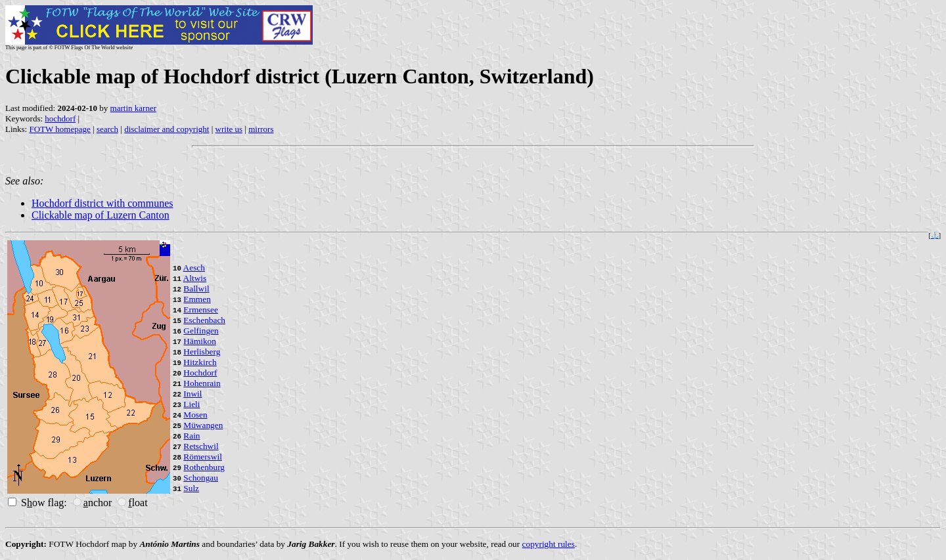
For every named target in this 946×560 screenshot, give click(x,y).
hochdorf (60, 118)
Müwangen (203, 425)
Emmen (197, 299)
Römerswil (203, 457)
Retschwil (201, 446)
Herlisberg (202, 352)
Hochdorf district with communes (102, 203)
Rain (191, 436)
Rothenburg (204, 467)
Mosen (195, 415)
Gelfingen (201, 331)
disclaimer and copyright (167, 129)
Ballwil (196, 289)
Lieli (191, 404)
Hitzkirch (200, 362)
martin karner (133, 108)
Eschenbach (204, 320)
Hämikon (200, 341)
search (107, 129)
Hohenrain (202, 383)
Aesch (194, 268)
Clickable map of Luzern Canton (101, 215)
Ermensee (201, 310)
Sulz (191, 488)
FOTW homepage (59, 129)
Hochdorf (200, 373)
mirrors (261, 129)
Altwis (195, 278)
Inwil (192, 394)
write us (229, 129)
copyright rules (549, 544)
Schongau (201, 478)
